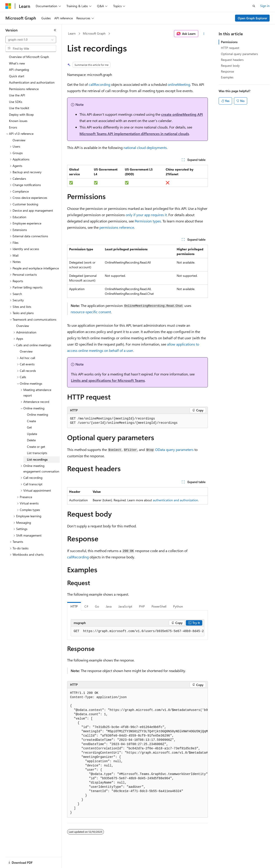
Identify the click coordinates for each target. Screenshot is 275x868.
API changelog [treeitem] (19, 70)
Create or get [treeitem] (36, 447)
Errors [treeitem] (13, 127)
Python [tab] (178, 606)
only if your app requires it (146, 215)
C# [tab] (86, 606)
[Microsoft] (8, 6)
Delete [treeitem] (31, 440)
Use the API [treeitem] (17, 95)
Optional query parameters (239, 54)
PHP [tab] (142, 606)
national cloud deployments (145, 148)
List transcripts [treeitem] (37, 453)
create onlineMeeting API (182, 114)
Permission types (148, 221)
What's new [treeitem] (17, 63)
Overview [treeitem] (19, 140)
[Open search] (254, 6)
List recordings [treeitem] (37, 459)
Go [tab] (97, 606)
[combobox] (31, 40)
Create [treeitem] (31, 421)
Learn (72, 33)
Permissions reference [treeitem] (24, 89)
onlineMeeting (179, 84)
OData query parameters (174, 450)
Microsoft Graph (94, 33)
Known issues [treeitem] (18, 121)
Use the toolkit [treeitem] (19, 108)
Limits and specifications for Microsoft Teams (108, 380)
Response (227, 71)
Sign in (265, 6)
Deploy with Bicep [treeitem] (21, 114)
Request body (230, 65)
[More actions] (204, 34)
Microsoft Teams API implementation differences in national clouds (134, 134)
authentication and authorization (175, 500)
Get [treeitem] (29, 427)
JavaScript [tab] (125, 606)
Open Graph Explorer (252, 18)
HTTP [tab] (74, 606)
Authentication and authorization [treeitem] (32, 82)
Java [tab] (109, 606)
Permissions (229, 42)
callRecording (99, 84)
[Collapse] (55, 30)
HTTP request (230, 48)
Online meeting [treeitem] (37, 414)
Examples (227, 77)
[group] (137, 631)
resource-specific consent (91, 312)
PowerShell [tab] (159, 606)
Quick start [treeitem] (17, 76)
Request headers (232, 60)
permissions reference (117, 227)
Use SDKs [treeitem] (16, 102)
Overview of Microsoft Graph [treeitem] (29, 57)
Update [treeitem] (32, 434)
